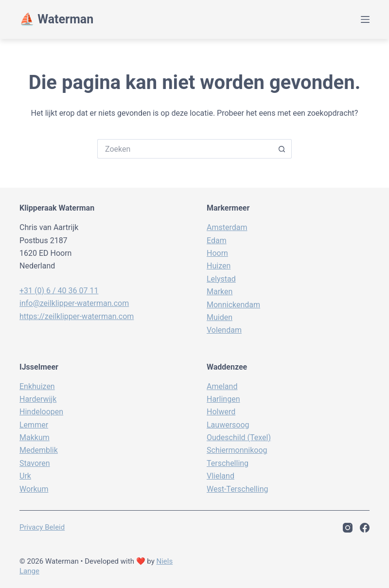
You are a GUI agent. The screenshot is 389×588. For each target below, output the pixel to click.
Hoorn (217, 253)
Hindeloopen (41, 412)
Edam (217, 241)
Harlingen (223, 399)
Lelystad (221, 279)
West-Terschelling (237, 489)
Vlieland (221, 476)
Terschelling (228, 463)
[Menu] (365, 19)
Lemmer (34, 425)
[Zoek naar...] (185, 149)
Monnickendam (233, 305)
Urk (25, 476)
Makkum (35, 437)
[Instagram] (348, 528)
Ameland (222, 386)
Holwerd (221, 412)
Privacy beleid (42, 527)
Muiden (220, 317)
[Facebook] (365, 528)
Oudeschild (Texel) (239, 437)
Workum (34, 489)
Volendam (224, 330)
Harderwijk (38, 399)
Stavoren (35, 463)
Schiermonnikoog (237, 450)
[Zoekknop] (282, 149)
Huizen (219, 266)
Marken (220, 292)
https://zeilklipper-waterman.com (77, 316)
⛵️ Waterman (56, 19)
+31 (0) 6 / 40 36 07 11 (59, 291)
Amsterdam (227, 227)
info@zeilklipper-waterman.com (74, 303)
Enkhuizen (37, 386)
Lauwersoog (228, 425)
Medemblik (39, 450)
